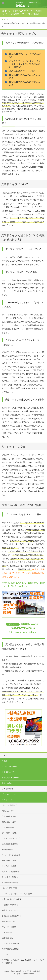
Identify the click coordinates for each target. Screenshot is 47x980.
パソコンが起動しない (11, 805)
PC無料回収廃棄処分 (10, 905)
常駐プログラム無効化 (11, 949)
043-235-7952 (25, 628)
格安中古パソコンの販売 (12, 899)
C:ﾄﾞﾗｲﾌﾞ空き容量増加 (11, 943)
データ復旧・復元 (9, 827)
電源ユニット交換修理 (11, 872)
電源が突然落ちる (9, 816)
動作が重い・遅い (9, 822)
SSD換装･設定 (8, 938)
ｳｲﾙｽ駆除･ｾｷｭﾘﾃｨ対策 (10, 883)
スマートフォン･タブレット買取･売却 (17, 894)
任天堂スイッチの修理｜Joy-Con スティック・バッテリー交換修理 (23, 961)
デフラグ (5, 954)
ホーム (5, 756)
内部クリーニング (9, 921)
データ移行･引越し (9, 833)
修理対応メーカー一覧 (11, 778)
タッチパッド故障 (9, 866)
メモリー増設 (7, 932)
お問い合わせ (7, 783)
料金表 (5, 761)
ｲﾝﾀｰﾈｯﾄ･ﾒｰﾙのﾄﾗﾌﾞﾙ (10, 877)
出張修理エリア (8, 772)
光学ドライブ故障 (9, 861)
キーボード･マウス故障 (11, 855)
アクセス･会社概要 (9, 767)
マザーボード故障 (9, 927)
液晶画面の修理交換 (10, 844)
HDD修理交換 (7, 850)
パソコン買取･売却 (9, 888)
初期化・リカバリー (10, 910)
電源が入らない (8, 811)
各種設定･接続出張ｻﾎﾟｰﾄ (12, 916)
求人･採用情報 (8, 789)
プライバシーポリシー (11, 794)
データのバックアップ (11, 838)
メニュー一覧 (7, 800)
